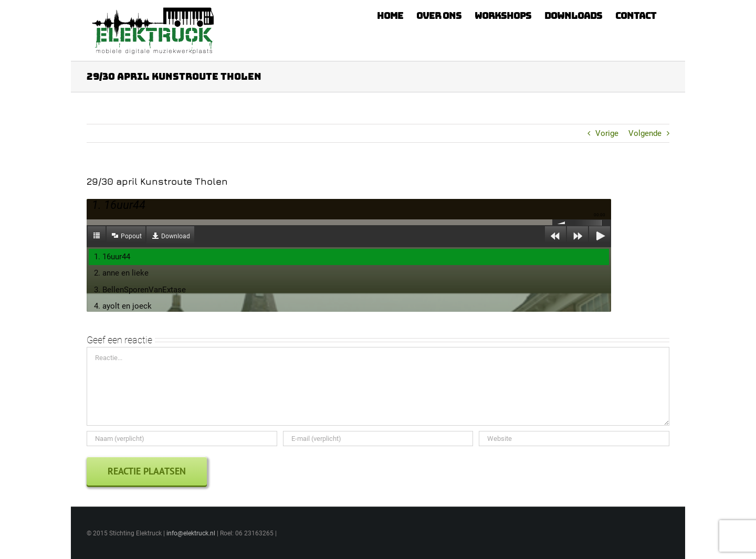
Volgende (645, 133)
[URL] (574, 439)
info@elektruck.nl (191, 533)
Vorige (607, 133)
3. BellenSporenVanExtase (140, 290)
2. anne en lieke (121, 273)
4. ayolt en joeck (123, 306)
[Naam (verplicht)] (182, 439)
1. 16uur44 (112, 257)
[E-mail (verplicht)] (378, 439)
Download (176, 236)
